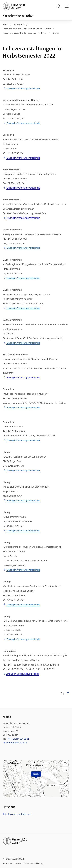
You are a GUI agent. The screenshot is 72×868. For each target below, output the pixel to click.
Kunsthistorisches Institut (18, 16)
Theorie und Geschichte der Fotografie (19, 33)
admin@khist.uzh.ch (16, 743)
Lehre (44, 33)
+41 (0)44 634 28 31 (20, 739)
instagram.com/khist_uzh (18, 814)
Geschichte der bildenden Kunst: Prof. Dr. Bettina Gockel (27, 29)
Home (5, 25)
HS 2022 (55, 33)
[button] (65, 764)
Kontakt (18, 864)
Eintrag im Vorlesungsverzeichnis (23, 674)
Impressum (8, 864)
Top (65, 693)
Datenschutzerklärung (33, 864)
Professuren (19, 25)
